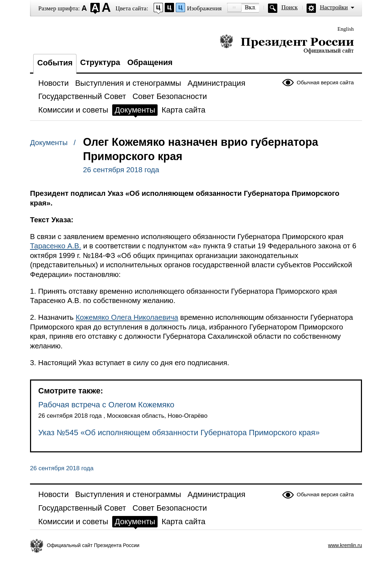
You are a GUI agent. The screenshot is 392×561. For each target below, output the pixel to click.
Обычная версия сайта (325, 82)
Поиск (289, 7)
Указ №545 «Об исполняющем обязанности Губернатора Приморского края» (179, 433)
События (55, 63)
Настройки (334, 7)
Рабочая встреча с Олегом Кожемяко (106, 405)
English (346, 29)
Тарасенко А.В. (56, 246)
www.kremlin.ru (345, 545)
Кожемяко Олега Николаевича (127, 317)
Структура (100, 62)
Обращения (150, 62)
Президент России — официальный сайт (287, 44)
